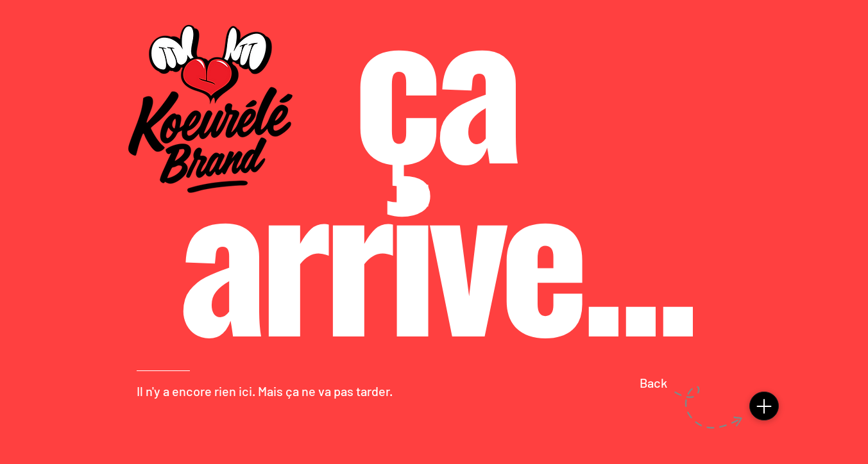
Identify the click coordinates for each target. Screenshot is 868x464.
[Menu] (764, 406)
